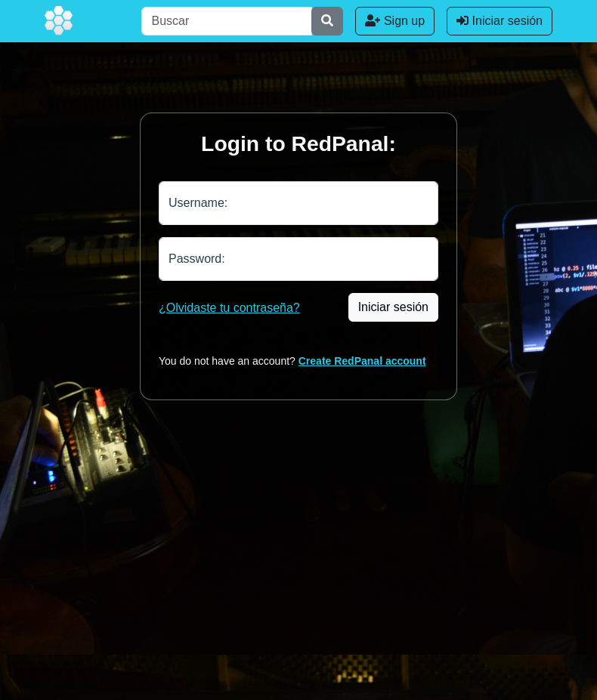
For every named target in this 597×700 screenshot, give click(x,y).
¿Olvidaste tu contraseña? (229, 308)
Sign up (395, 21)
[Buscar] (227, 21)
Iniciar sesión (500, 21)
